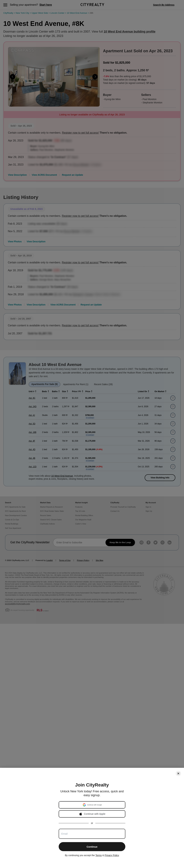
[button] (92, 805)
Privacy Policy (112, 855)
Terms (98, 855)
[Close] (178, 773)
